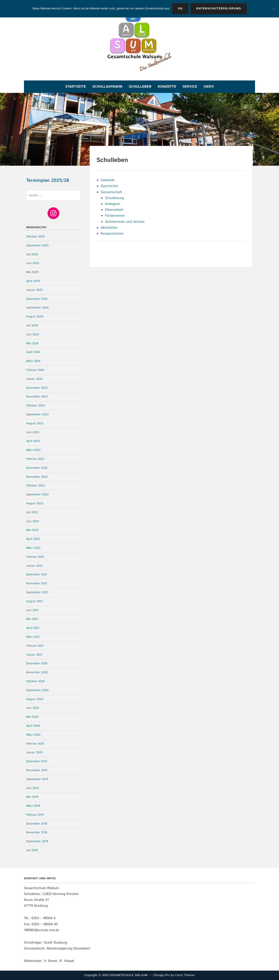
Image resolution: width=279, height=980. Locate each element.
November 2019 (37, 770)
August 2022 (35, 503)
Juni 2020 (33, 708)
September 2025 (37, 245)
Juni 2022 (33, 521)
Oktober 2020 (35, 681)
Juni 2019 (32, 788)
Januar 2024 (34, 379)
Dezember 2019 (37, 761)
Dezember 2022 (37, 468)
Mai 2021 (32, 619)
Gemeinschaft (111, 192)
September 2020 (37, 690)
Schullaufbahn (107, 87)
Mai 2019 (32, 797)
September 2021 (37, 592)
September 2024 (37, 308)
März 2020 (33, 735)
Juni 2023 (33, 432)
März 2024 (33, 361)
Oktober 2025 (35, 237)
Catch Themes (185, 975)
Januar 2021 (34, 655)
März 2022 (33, 548)
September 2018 (37, 841)
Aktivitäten (109, 228)
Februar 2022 (35, 557)
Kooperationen (112, 234)
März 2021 (33, 637)
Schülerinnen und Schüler (125, 222)
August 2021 (35, 601)
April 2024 (33, 352)
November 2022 (37, 477)
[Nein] (274, 9)
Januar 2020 (34, 752)
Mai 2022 (32, 530)
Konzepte (167, 87)
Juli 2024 (32, 326)
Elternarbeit (114, 210)
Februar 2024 (35, 370)
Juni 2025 (33, 263)
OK (180, 9)
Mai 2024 (32, 343)
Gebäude (108, 180)
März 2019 (33, 806)
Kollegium (113, 204)
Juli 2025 (32, 254)
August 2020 (35, 699)
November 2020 (37, 672)
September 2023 (37, 414)
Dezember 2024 (37, 299)
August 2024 (35, 317)
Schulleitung (115, 198)
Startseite (76, 87)
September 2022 (37, 494)
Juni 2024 (33, 334)
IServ (209, 87)
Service (190, 87)
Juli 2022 (32, 512)
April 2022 (33, 539)
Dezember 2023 (37, 388)
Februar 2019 (35, 815)
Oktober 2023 (35, 406)
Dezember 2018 (37, 824)
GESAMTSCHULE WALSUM (129, 975)
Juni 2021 (32, 610)
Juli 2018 (32, 850)
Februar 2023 (35, 459)
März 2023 (33, 450)
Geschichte (109, 186)
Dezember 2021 (37, 574)
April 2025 (33, 281)
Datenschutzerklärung (219, 9)
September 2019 (37, 779)
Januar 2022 (34, 566)
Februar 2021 (35, 646)
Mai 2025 (32, 272)
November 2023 (37, 397)
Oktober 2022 (35, 486)
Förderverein (115, 216)
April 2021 (33, 628)
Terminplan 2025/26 (48, 181)
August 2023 (35, 423)
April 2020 (33, 726)
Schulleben (140, 87)
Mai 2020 (32, 717)
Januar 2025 (34, 290)
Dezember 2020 (37, 663)
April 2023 (33, 441)
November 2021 (37, 583)
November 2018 (37, 832)
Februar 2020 (35, 744)
